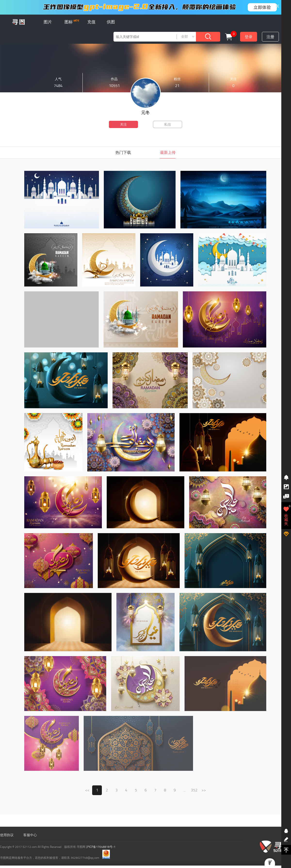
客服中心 (30, 835)
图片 (48, 22)
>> (204, 790)
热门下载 (123, 152)
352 (194, 790)
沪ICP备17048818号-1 (101, 847)
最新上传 (168, 152)
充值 (91, 22)
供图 (111, 22)
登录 (249, 37)
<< (87, 790)
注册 (270, 37)
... (184, 790)
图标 (72, 22)
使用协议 (7, 835)
